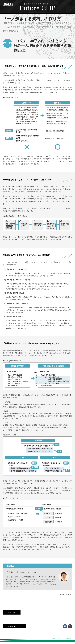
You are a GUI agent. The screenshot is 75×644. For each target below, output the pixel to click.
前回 (4, 73)
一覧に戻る (12, 612)
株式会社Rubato (46, 579)
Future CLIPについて (15, 626)
